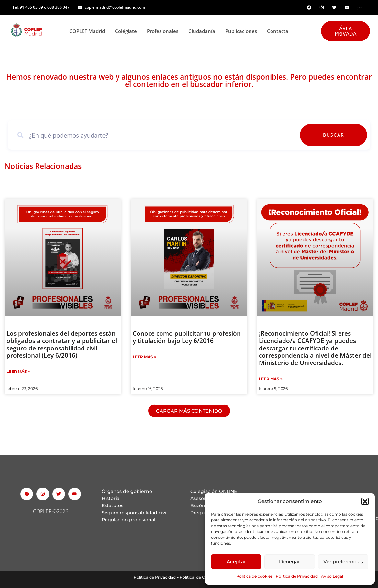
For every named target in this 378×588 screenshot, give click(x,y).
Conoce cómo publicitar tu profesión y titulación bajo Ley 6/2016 (187, 337)
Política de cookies (254, 576)
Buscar (348, 135)
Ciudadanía (204, 31)
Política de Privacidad (297, 576)
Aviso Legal (332, 576)
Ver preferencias (343, 562)
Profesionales (164, 31)
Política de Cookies (199, 577)
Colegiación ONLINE (214, 491)
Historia (111, 498)
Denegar (289, 562)
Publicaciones (243, 31)
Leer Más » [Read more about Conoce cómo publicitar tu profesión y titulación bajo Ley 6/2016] (145, 357)
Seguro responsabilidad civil (135, 513)
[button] (365, 501)
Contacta (278, 31)
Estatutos (112, 505)
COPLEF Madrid (89, 31)
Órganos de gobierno (127, 491)
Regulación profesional (128, 520)
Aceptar (236, 562)
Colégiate (128, 31)
